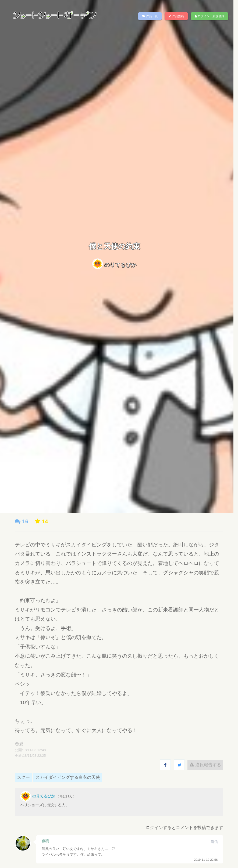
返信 (210, 842)
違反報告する (201, 765)
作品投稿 (172, 16)
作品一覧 (146, 16)
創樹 (50, 841)
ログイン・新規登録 (205, 16)
